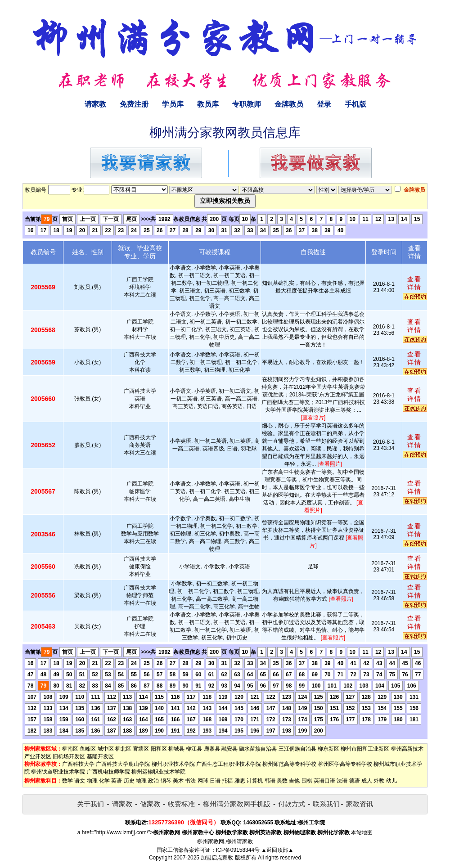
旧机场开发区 (69, 756)
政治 (153, 781)
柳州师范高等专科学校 (289, 764)
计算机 (255, 781)
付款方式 (292, 804)
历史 (129, 781)
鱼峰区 (88, 749)
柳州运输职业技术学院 (158, 772)
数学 (67, 781)
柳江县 (194, 749)
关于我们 (90, 804)
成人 (367, 781)
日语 (215, 781)
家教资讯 (360, 804)
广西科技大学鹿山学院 (123, 764)
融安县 (229, 749)
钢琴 (166, 781)
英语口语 (324, 781)
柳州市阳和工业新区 (365, 749)
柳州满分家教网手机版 (237, 804)
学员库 (173, 104)
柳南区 (70, 749)
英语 (117, 781)
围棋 (307, 781)
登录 (324, 104)
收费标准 (181, 804)
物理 (92, 781)
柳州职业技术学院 (173, 764)
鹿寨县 (212, 749)
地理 (141, 781)
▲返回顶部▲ (277, 850)
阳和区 (159, 749)
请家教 (95, 104)
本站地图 (362, 832)
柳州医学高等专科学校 (345, 764)
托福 (227, 781)
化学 (104, 781)
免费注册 (134, 104)
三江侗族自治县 (297, 749)
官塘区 (141, 749)
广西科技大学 (78, 764)
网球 (203, 781)
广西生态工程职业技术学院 (229, 764)
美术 (178, 781)
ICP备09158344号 (238, 850)
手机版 (355, 104)
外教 (379, 781)
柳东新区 (328, 749)
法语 (342, 781)
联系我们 (326, 804)
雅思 (240, 781)
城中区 (106, 749)
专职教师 (247, 104)
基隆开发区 (100, 756)
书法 (190, 781)
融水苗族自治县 (258, 749)
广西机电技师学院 (108, 772)
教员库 (208, 104)
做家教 (150, 804)
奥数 (282, 781)
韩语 (270, 781)
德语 (355, 781)
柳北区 (123, 749)
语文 (80, 781)
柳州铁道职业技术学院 (58, 772)
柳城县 (176, 749)
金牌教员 (289, 104)
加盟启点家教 (217, 858)
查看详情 (414, 283)
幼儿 (391, 781)
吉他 (294, 781)
